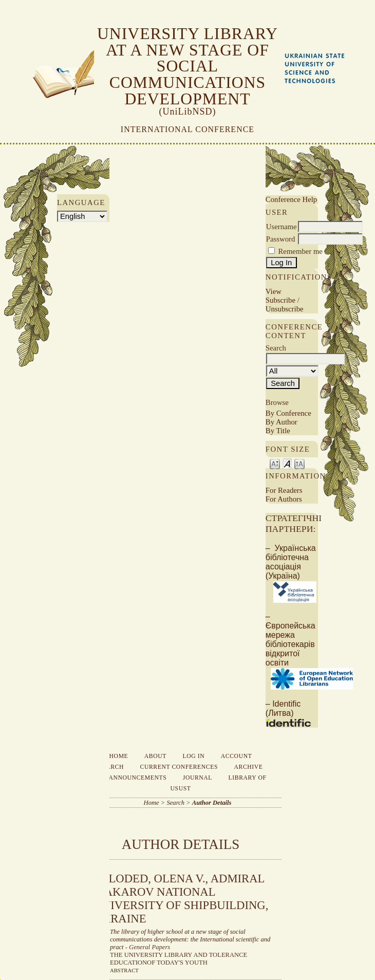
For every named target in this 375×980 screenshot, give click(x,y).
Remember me (301, 251)
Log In (194, 756)
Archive (249, 767)
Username (282, 227)
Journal (198, 778)
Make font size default (287, 463)
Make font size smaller (275, 463)
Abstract (124, 970)
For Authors (284, 499)
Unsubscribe (285, 309)
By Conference (288, 413)
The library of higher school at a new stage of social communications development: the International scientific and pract (190, 939)
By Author (282, 422)
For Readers (284, 490)
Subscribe (280, 300)
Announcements (137, 778)
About (155, 756)
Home (119, 756)
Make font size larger (299, 463)
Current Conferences (179, 767)
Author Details (212, 803)
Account (237, 756)
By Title (278, 431)
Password (281, 239)
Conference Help (291, 199)
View (274, 291)
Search (111, 767)
